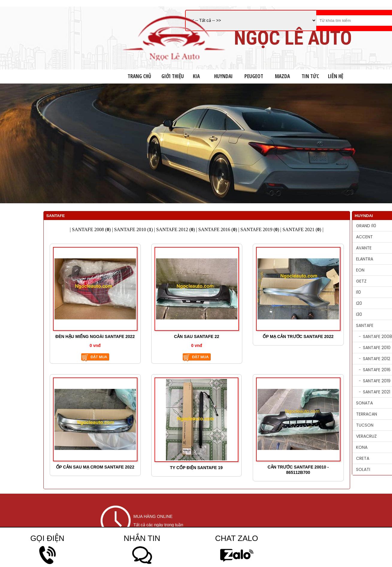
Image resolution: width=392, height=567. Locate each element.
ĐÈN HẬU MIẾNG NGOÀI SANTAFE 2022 (95, 336)
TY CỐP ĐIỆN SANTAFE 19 (196, 468)
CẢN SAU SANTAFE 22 (197, 336)
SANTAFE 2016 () (218, 229)
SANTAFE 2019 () (260, 229)
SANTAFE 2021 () (302, 229)
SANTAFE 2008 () (91, 229)
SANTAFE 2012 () (176, 229)
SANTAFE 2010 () (133, 229)
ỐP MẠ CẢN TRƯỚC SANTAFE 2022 (298, 336)
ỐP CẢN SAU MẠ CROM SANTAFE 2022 (95, 467)
